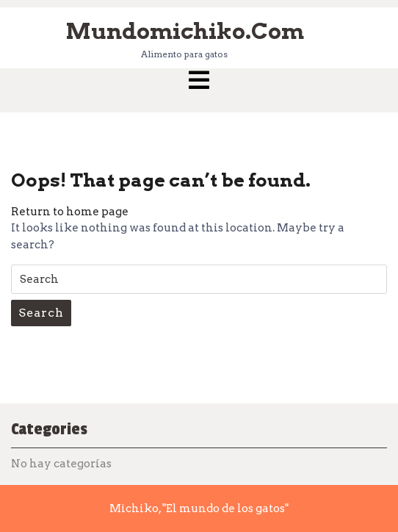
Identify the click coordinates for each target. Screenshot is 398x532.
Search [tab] (41, 313)
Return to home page (70, 212)
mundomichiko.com (185, 31)
